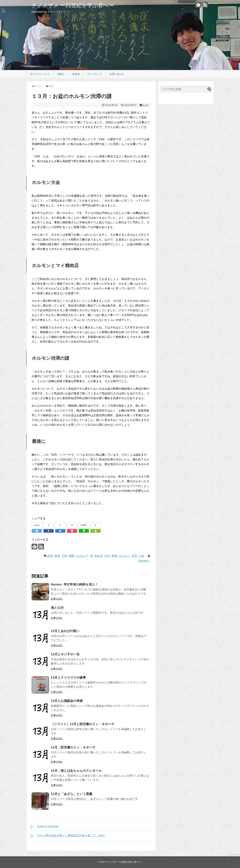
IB (91, 556)
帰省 (57, 556)
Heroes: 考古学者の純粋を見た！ (75, 584)
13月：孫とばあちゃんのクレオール (76, 771)
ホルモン (124, 556)
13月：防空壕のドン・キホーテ (73, 747)
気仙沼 (98, 556)
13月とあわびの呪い (65, 631)
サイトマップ (94, 74)
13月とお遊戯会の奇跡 (67, 701)
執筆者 (76, 74)
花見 (134, 556)
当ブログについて (40, 74)
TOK (64, 556)
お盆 (141, 556)
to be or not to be (44, 827)
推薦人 (61, 74)
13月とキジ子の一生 (65, 654)
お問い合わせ (117, 74)
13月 (146, 105)
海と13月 (57, 608)
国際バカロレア (79, 556)
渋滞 (50, 556)
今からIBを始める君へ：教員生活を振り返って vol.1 (67, 836)
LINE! (84, 525)
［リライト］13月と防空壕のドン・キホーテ (83, 724)
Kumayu (144, 561)
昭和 (114, 556)
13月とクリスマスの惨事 (68, 678)
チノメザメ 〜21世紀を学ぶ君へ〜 (73, 5)
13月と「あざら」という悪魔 (72, 794)
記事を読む (57, 599)
